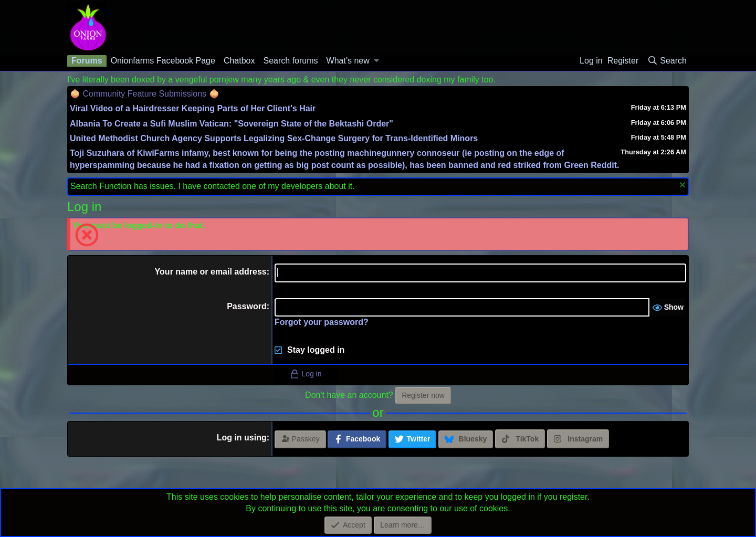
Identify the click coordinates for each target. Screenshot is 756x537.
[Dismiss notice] (681, 186)
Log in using (242, 438)
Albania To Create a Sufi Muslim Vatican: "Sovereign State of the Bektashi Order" (232, 124)
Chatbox (239, 61)
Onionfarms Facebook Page (163, 61)
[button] (377, 61)
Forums (87, 61)
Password (247, 306)
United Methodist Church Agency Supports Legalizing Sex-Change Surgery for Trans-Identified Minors (274, 138)
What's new (348, 61)
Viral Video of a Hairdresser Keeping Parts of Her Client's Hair (193, 108)
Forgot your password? (322, 322)
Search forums (290, 61)
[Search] (667, 61)
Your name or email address (211, 272)
